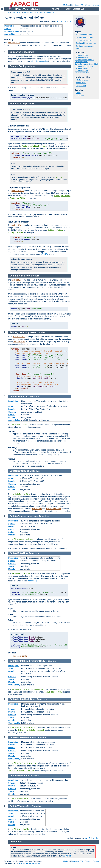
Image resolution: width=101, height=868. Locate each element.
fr (62, 21)
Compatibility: (14, 420)
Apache (7, 12)
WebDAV (44, 254)
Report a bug (81, 86)
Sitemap (96, 5)
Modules (67, 5)
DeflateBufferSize (81, 57)
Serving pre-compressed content (28, 332)
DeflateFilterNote (81, 62)
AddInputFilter (16, 233)
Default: (12, 409)
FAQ (82, 5)
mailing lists (67, 856)
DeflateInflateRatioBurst (84, 66)
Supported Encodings (84, 34)
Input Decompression (19, 222)
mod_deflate (14, 43)
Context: (12, 412)
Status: (8, 29)
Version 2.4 (41, 12)
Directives (75, 5)
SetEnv (59, 177)
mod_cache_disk (54, 509)
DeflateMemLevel (81, 71)
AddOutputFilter (18, 198)
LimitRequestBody (53, 692)
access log (32, 581)
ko (70, 21)
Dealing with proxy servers (86, 43)
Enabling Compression (84, 40)
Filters (78, 93)
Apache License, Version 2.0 (30, 863)
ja (66, 21)
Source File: (10, 34)
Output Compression (18, 126)
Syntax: (12, 406)
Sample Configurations (85, 37)
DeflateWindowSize (82, 73)
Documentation (29, 12)
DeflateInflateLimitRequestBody (87, 64)
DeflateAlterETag (81, 55)
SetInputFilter (56, 230)
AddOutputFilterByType (33, 146)
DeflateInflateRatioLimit (84, 68)
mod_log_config (21, 656)
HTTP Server (17, 12)
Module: (12, 417)
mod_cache (37, 509)
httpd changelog (82, 80)
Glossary (88, 5)
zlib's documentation (40, 61)
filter (47, 129)
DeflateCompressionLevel (85, 60)
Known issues (81, 83)
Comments (80, 96)
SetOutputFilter (62, 196)
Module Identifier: (12, 31)
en (58, 21)
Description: (10, 26)
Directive (34, 397)
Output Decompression (19, 187)
